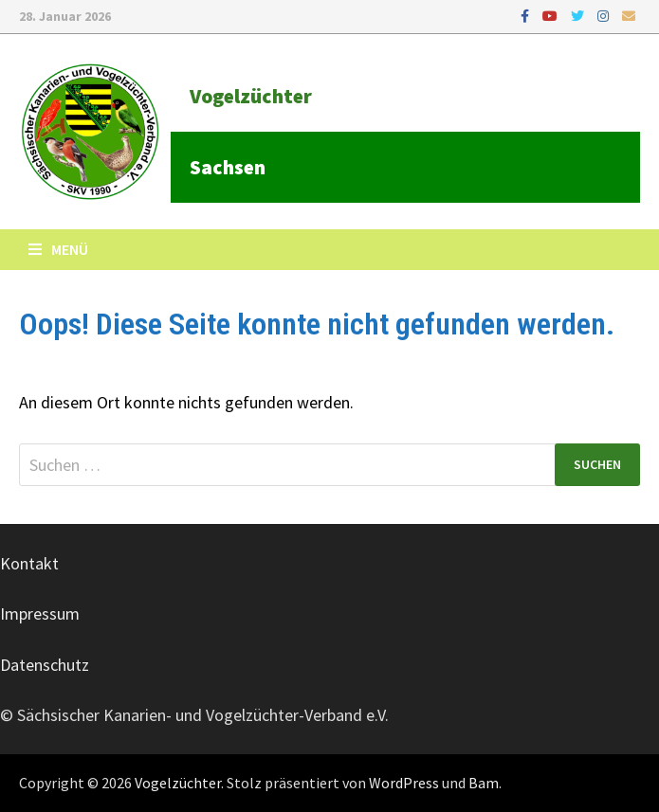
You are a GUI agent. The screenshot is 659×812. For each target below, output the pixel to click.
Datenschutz (45, 665)
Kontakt (29, 563)
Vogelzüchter (251, 96)
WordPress (404, 783)
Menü (58, 249)
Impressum (40, 614)
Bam (484, 783)
